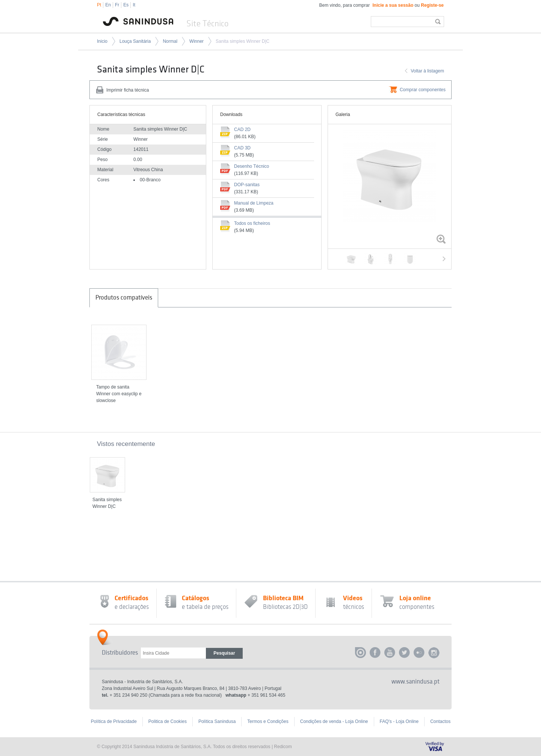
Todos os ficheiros (252, 223)
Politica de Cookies (168, 721)
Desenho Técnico (252, 166)
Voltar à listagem (427, 71)
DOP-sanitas (247, 185)
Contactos (440, 721)
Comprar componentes (423, 90)
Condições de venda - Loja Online (334, 721)
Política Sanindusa (217, 721)
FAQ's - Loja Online (399, 721)
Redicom (283, 747)
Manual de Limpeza (254, 203)
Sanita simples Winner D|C (243, 41)
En (108, 5)
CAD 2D (242, 130)
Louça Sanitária (135, 41)
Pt (99, 5)
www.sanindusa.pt (416, 682)
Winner (196, 41)
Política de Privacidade (114, 721)
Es (126, 5)
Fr (117, 5)
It (134, 5)
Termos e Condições (268, 721)
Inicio (102, 41)
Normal (170, 41)
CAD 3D (242, 148)
